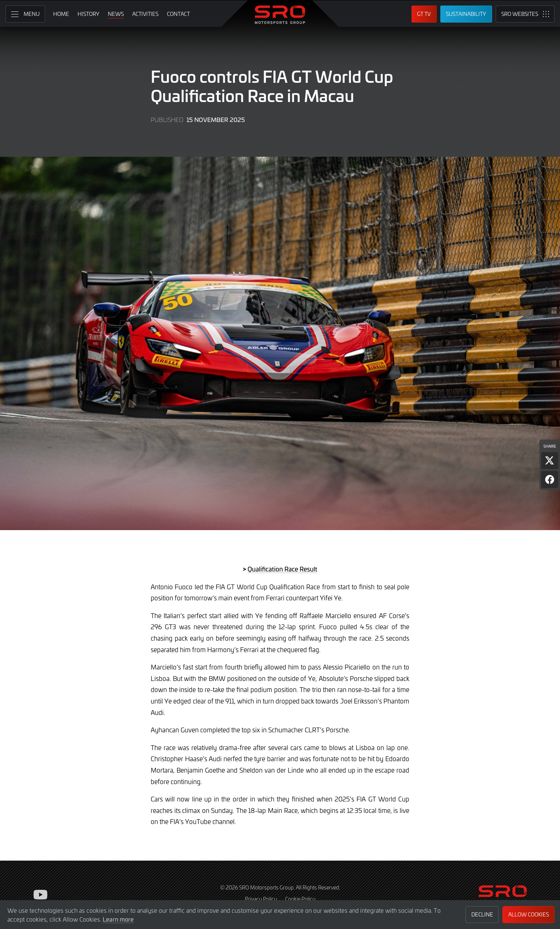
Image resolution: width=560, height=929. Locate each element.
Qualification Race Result (282, 569)
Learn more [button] (118, 919)
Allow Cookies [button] (529, 914)
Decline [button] (482, 914)
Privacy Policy (261, 899)
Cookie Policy (300, 899)
